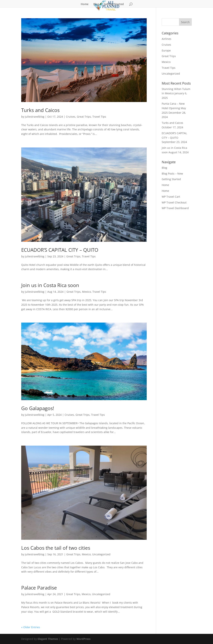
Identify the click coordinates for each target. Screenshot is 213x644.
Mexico (86, 292)
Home (85, 4)
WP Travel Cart (171, 197)
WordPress (83, 639)
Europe (166, 50)
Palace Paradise (39, 588)
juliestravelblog (35, 117)
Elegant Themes (48, 639)
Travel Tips (99, 117)
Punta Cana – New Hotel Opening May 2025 (174, 108)
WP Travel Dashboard (175, 208)
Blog (96, 4)
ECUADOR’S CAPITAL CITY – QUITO (60, 250)
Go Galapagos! (38, 408)
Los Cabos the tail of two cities (56, 548)
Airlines (167, 39)
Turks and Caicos (40, 110)
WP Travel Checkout (174, 202)
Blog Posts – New (172, 173)
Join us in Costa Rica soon (50, 285)
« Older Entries (31, 627)
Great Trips (84, 117)
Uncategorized (101, 554)
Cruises (71, 117)
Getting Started (114, 4)
